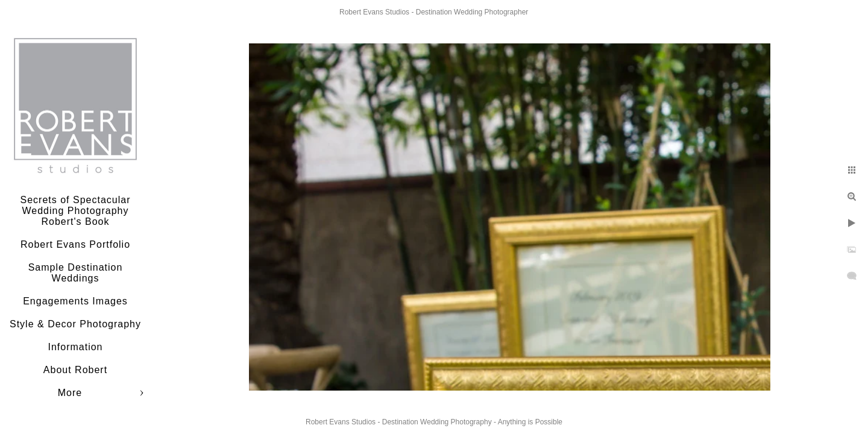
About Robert (75, 370)
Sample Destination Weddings (76, 273)
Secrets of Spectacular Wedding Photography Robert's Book (76, 211)
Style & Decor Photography (75, 324)
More (70, 393)
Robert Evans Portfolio (75, 244)
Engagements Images (75, 301)
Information (75, 347)
